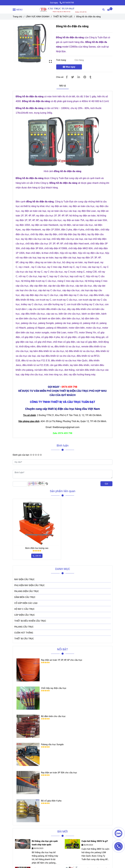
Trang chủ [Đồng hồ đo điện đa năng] (17, 17)
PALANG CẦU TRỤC (24, 627)
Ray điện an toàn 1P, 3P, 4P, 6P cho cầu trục (62, 660)
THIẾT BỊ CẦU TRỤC (24, 639)
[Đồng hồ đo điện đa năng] (63, 9)
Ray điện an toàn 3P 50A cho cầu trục (59, 773)
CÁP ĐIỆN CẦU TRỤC (25, 615)
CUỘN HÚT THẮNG (24, 633)
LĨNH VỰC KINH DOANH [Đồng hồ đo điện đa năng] (38, 17)
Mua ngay (69, 67)
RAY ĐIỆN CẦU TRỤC (24, 579)
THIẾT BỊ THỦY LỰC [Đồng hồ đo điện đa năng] (63, 17)
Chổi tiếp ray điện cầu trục (54, 688)
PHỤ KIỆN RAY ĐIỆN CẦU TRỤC (29, 585)
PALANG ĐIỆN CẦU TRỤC (27, 591)
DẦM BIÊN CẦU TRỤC (25, 597)
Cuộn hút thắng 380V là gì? (95, 841)
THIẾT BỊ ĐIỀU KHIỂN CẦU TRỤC (30, 621)
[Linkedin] (79, 77)
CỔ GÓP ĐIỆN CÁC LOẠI (26, 603)
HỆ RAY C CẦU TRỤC (24, 609)
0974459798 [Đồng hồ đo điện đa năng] (67, 3)
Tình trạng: (61, 60)
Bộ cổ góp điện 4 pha (51, 801)
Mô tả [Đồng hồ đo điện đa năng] (63, 86)
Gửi (106, 484)
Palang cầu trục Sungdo (52, 744)
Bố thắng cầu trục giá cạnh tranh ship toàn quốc (45, 843)
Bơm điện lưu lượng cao (37, 548)
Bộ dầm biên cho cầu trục (53, 716)
